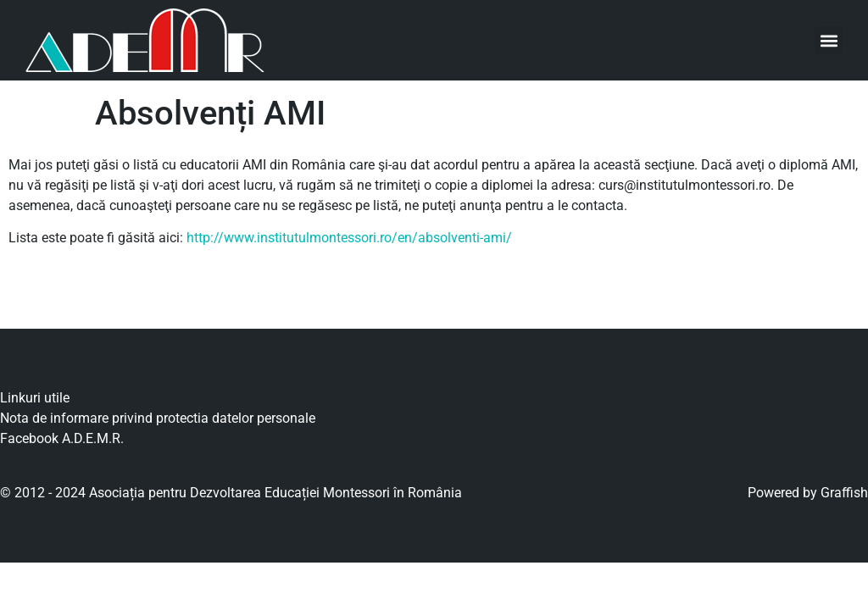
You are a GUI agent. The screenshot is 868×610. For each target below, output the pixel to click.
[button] (829, 40)
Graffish (844, 493)
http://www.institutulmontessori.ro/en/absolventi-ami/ (349, 238)
